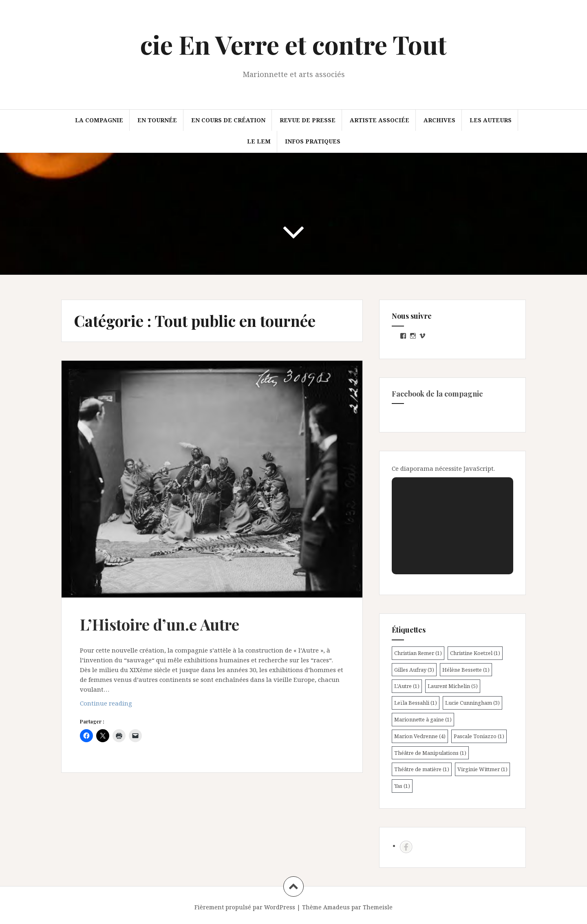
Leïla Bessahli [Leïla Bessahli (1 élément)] (416, 703)
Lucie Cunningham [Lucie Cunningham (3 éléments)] (472, 703)
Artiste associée (380, 120)
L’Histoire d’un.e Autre (160, 624)
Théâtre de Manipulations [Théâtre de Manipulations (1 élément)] (430, 753)
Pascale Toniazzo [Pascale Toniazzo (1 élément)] (479, 736)
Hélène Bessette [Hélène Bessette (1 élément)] (466, 670)
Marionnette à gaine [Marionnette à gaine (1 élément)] (423, 719)
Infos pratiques (313, 141)
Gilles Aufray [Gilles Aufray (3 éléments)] (414, 670)
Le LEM (259, 141)
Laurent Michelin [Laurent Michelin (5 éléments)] (453, 686)
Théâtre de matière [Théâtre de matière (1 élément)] (422, 769)
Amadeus (337, 907)
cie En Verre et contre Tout (293, 44)
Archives (439, 120)
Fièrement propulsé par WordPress (245, 907)
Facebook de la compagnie (437, 394)
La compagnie (99, 120)
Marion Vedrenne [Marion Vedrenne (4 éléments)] (420, 736)
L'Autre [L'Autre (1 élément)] (407, 686)
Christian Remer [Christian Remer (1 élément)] (418, 653)
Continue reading (120, 705)
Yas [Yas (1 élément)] (402, 786)
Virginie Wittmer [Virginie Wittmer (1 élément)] (482, 769)
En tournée (157, 120)
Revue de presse (308, 120)
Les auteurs (491, 120)
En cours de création (228, 120)
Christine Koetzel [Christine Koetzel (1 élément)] (475, 653)
